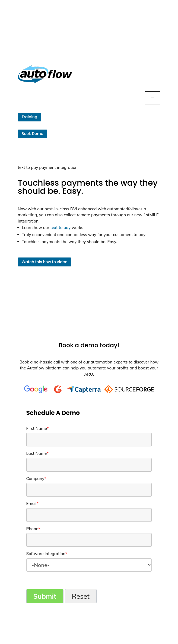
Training (30, 117)
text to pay (61, 228)
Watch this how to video (45, 262)
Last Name (37, 453)
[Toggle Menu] (153, 98)
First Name (38, 428)
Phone (33, 529)
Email (32, 503)
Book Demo (33, 134)
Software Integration (47, 554)
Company (36, 479)
